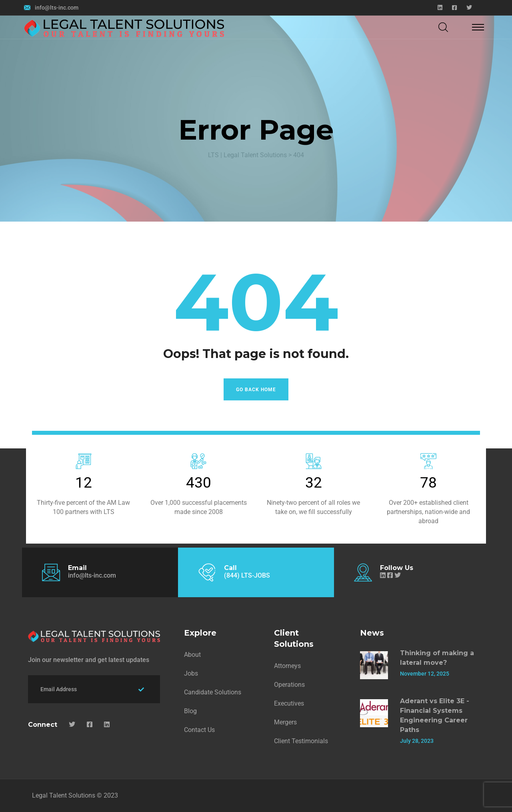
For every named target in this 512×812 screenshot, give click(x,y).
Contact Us (199, 730)
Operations (289, 685)
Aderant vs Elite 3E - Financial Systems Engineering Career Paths (435, 715)
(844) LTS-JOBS (247, 575)
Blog (190, 711)
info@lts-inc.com (57, 8)
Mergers (285, 722)
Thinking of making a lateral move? (437, 658)
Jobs (191, 673)
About (192, 655)
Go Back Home (256, 390)
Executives (289, 703)
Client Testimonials (301, 741)
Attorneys (287, 666)
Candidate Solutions (213, 692)
